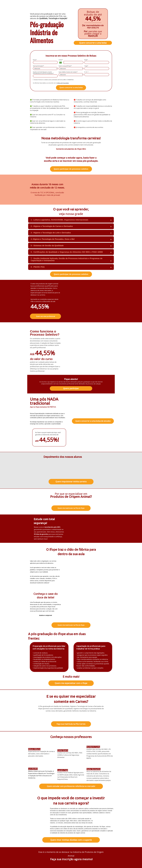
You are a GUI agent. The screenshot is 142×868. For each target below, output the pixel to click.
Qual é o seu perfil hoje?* (65, 66)
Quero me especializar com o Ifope (71, 683)
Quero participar (71, 388)
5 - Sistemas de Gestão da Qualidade (47, 246)
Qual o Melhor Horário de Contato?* (68, 72)
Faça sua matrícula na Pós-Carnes (71, 724)
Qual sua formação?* (38, 66)
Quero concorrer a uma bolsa (93, 43)
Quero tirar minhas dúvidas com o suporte (71, 840)
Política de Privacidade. (63, 83)
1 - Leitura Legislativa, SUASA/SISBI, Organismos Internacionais (59, 220)
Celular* (61, 60)
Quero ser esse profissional (46, 316)
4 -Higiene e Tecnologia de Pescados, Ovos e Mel (53, 239)
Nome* (35, 60)
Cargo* (86, 66)
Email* (86, 60)
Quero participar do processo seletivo (71, 169)
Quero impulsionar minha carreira (71, 482)
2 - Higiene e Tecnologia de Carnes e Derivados (52, 226)
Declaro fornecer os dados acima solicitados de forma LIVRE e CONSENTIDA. (53, 80)
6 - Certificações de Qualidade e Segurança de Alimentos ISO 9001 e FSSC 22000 (67, 252)
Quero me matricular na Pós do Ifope (71, 508)
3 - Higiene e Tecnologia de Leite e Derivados (51, 233)
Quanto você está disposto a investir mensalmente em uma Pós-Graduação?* (43, 73)
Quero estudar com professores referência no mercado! (71, 786)
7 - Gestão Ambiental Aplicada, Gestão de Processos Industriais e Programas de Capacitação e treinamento (67, 259)
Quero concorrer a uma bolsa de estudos (93, 421)
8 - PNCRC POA (38, 267)
